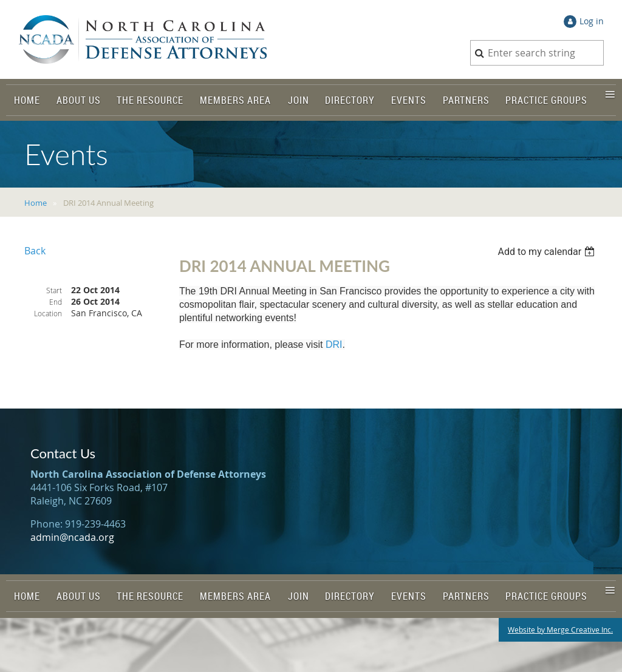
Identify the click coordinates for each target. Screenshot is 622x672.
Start (54, 290)
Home (36, 203)
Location (48, 313)
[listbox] (548, 252)
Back (35, 251)
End (56, 302)
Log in (592, 21)
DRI (334, 344)
